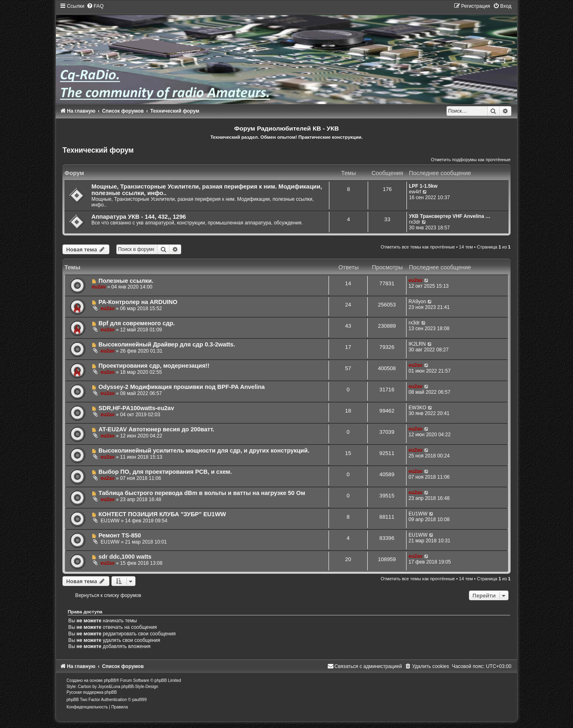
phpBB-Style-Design (140, 687)
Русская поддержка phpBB (92, 692)
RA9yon (417, 302)
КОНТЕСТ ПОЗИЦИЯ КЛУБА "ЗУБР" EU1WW (162, 514)
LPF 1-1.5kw (423, 186)
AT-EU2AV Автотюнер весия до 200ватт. (156, 429)
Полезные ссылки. (126, 281)
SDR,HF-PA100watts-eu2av (136, 408)
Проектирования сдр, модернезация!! (154, 366)
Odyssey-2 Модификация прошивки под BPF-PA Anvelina (181, 387)
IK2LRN (417, 344)
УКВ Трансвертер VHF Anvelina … (450, 216)
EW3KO (418, 408)
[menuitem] (95, 6)
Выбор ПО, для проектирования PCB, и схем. (165, 472)
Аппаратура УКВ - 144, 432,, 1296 (139, 217)
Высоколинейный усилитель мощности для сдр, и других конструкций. (204, 451)
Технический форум (98, 150)
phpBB (110, 680)
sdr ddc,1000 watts (125, 557)
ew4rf (415, 192)
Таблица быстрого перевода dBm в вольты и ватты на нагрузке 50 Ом (202, 493)
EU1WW (110, 521)
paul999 (140, 700)
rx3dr (415, 222)
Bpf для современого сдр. (137, 323)
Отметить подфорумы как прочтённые (471, 160)
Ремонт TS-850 (120, 535)
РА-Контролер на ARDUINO (138, 302)
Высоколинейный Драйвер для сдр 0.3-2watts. (167, 344)
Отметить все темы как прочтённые (418, 247)
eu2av (99, 287)
